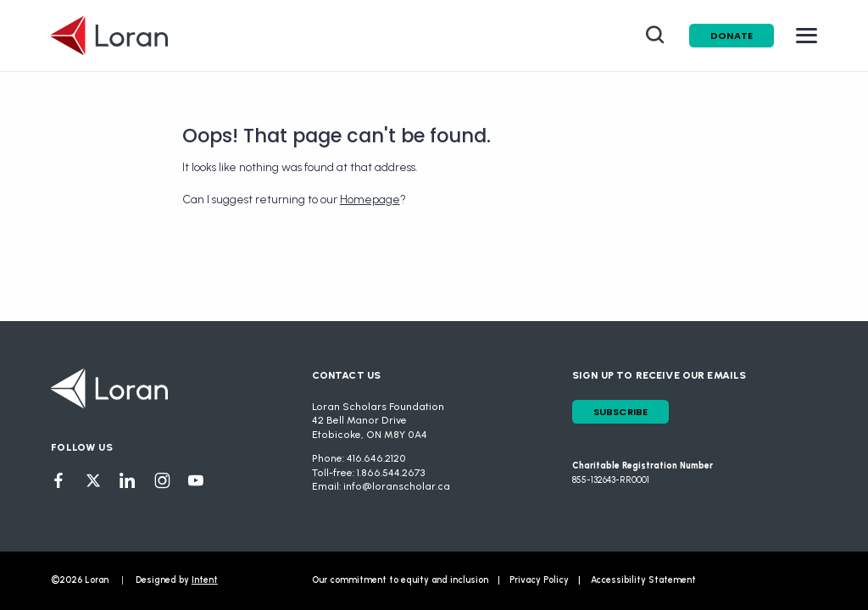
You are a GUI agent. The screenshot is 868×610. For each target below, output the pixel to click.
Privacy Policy (539, 580)
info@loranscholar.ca (397, 486)
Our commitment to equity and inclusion (400, 580)
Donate (732, 36)
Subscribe (621, 412)
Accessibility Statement (643, 580)
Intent (205, 580)
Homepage (370, 199)
